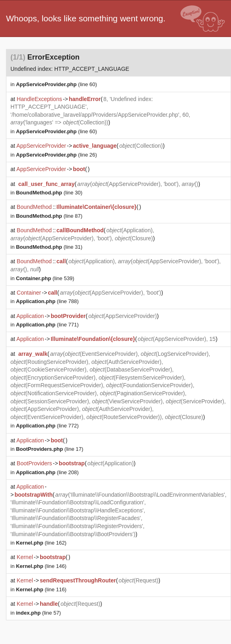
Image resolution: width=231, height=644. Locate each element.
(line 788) (47, 301)
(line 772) (47, 426)
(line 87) (49, 216)
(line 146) (41, 566)
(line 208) (47, 472)
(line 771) (47, 325)
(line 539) (45, 278)
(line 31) (49, 247)
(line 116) (41, 589)
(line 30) (49, 193)
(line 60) (57, 84)
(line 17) (50, 449)
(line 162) (41, 543)
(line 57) (39, 613)
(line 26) (57, 155)
